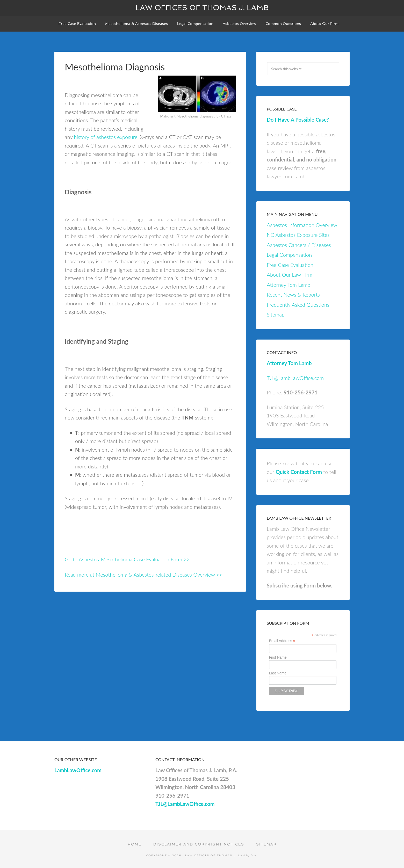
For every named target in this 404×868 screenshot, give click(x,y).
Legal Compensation (289, 255)
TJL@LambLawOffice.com (295, 378)
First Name (278, 657)
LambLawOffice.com (78, 770)
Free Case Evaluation (290, 265)
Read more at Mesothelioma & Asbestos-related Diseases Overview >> (143, 575)
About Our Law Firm (290, 275)
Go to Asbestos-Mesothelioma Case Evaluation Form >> (127, 559)
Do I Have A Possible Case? (298, 120)
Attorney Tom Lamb (288, 285)
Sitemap (276, 314)
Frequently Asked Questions (298, 305)
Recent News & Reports (293, 295)
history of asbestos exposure (106, 137)
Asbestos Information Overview (302, 225)
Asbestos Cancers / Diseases (299, 245)
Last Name (278, 673)
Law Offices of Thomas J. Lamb (202, 8)
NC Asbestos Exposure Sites (298, 235)
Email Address (282, 641)
